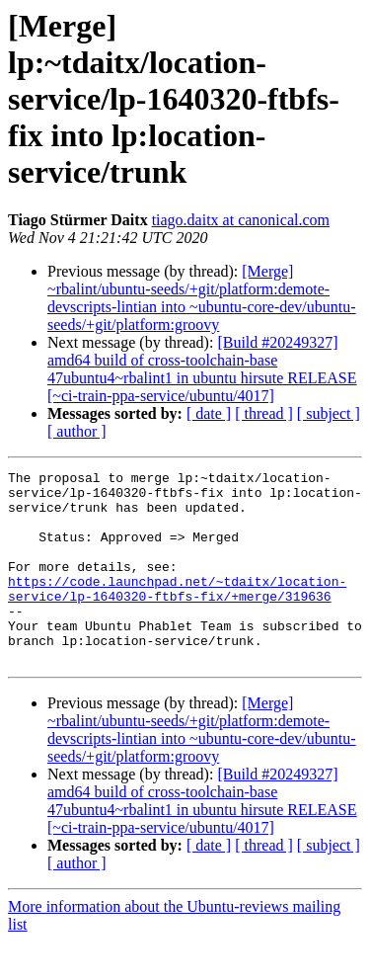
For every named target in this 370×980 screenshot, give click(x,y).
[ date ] (209, 413)
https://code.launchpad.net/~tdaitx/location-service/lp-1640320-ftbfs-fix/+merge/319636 (177, 613)
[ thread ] (264, 413)
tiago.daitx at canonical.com (241, 220)
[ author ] (77, 431)
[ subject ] (329, 413)
